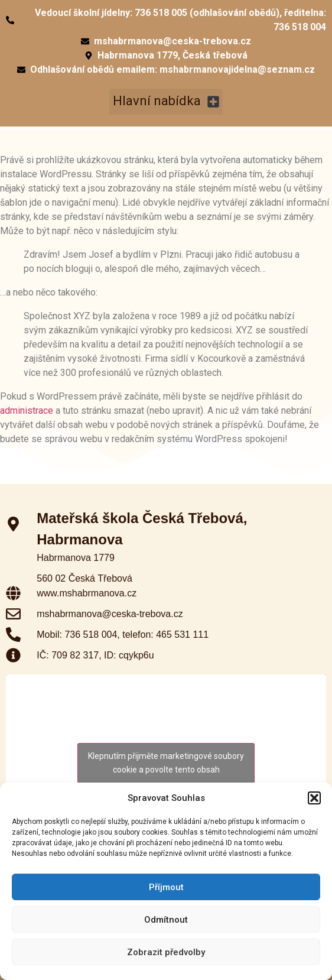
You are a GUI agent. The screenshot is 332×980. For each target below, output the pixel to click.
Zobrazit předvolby (166, 952)
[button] (314, 798)
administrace (27, 411)
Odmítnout (166, 920)
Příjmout (166, 887)
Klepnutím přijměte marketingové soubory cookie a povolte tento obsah (166, 763)
